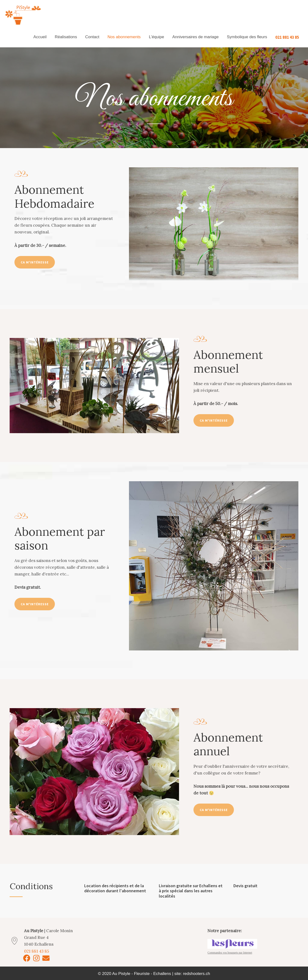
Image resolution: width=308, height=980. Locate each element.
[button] (35, 262)
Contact (92, 37)
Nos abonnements (124, 37)
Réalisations (66, 37)
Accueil (40, 37)
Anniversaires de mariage (196, 37)
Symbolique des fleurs (247, 37)
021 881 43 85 (287, 37)
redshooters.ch (196, 974)
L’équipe (157, 37)
